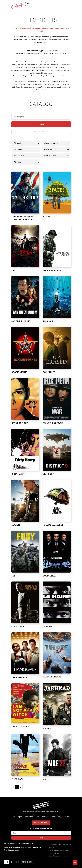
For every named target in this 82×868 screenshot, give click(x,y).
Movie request (41, 823)
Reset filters (41, 132)
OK (7, 862)
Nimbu (57, 853)
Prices (53, 817)
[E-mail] (41, 833)
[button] (75, 862)
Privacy (53, 850)
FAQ (60, 817)
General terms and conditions (57, 856)
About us (45, 817)
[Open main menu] (77, 5)
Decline (15, 862)
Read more (27, 862)
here (32, 53)
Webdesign (59, 850)
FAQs (56, 51)
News (38, 817)
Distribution (29, 817)
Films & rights (17, 817)
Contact (67, 817)
